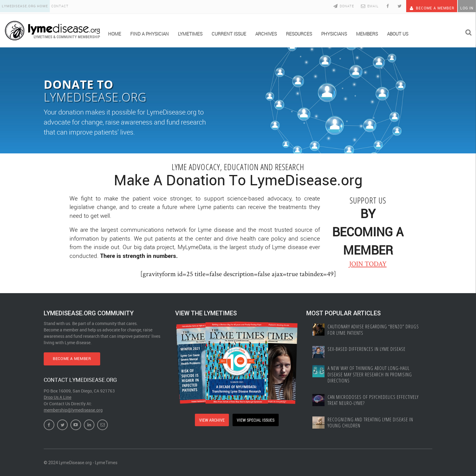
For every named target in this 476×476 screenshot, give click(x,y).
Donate (335, 6)
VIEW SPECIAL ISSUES (257, 419)
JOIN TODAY (368, 263)
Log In (465, 6)
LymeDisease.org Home (26, 6)
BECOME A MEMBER (78, 358)
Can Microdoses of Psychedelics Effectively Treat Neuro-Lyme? (374, 401)
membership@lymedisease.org (73, 409)
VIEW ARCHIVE (210, 419)
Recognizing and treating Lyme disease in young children (372, 425)
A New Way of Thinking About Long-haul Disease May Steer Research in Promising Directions (371, 375)
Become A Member (426, 6)
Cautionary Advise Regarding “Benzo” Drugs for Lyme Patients (375, 329)
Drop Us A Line (58, 397)
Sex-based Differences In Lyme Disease (367, 349)
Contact (64, 6)
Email (361, 6)
